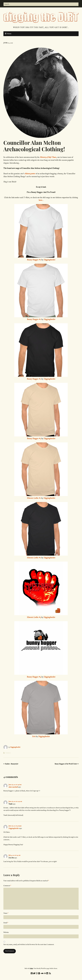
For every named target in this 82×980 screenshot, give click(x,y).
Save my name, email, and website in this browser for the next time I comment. (29, 944)
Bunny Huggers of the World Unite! (66, 764)
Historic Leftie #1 (34, 498)
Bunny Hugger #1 (34, 319)
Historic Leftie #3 (34, 617)
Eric (34, 737)
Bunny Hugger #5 (34, 260)
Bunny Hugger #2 (34, 379)
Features (8, 753)
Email (6, 923)
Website (6, 932)
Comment (7, 886)
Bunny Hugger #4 (34, 677)
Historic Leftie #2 (34, 558)
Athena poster (30, 174)
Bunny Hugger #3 (34, 439)
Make (31, 968)
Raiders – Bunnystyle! (12, 764)
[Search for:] (41, 4)
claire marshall (13, 787)
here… (41, 200)
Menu (9, 34)
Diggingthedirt (49, 260)
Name (6, 913)
